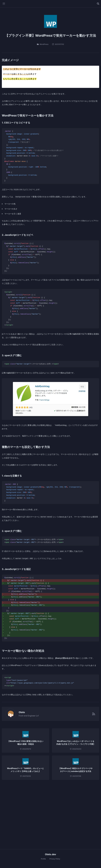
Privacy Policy (55, 859)
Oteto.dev (51, 854)
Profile (43, 859)
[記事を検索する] (98, 4)
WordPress (43, 44)
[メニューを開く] (4, 4)
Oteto (21, 712)
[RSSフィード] (94, 714)
